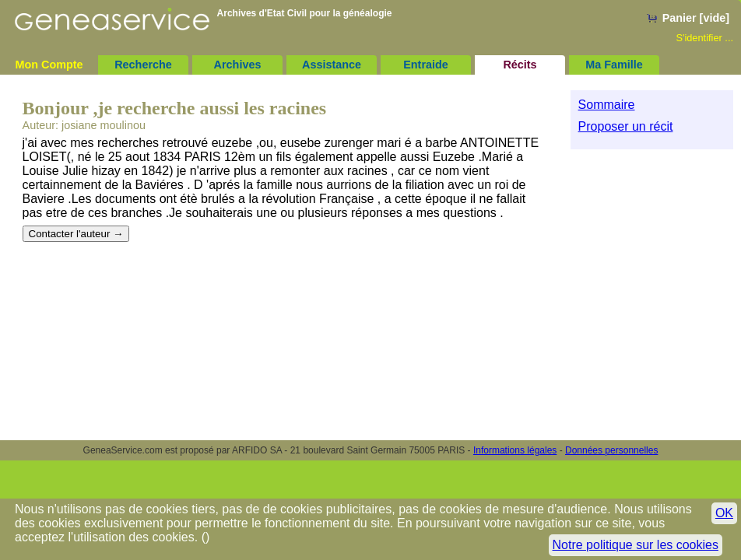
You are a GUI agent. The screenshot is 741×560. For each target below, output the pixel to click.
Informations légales (515, 450)
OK (724, 513)
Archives (238, 65)
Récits (520, 65)
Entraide (426, 65)
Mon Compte (49, 65)
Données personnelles (611, 450)
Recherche (143, 65)
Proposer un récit (626, 126)
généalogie (368, 13)
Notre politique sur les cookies (636, 545)
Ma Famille (614, 65)
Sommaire (607, 105)
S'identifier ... (704, 38)
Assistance (332, 65)
